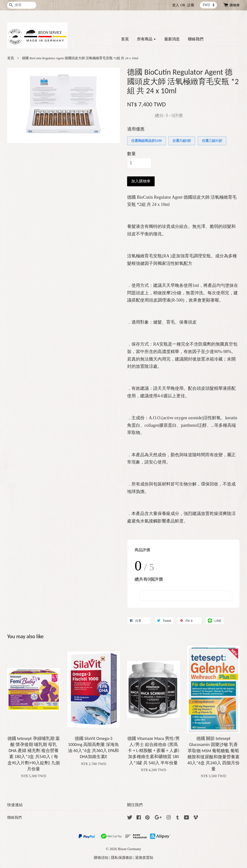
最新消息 (172, 39)
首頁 (125, 39)
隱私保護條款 (122, 857)
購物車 (235, 5)
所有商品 (147, 39)
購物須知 (101, 857)
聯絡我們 (196, 39)
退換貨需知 (144, 857)
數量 (131, 154)
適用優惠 (136, 129)
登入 (176, 5)
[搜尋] (22, 5)
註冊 (191, 5)
